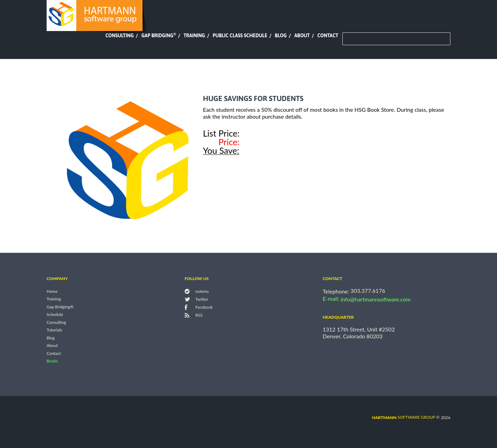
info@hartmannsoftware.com (376, 299)
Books (52, 361)
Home (52, 291)
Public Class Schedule (240, 36)
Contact (328, 36)
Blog (281, 36)
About (302, 36)
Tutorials (54, 330)
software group (404, 417)
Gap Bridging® (60, 307)
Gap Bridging (158, 36)
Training (194, 36)
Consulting (119, 36)
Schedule (55, 315)
